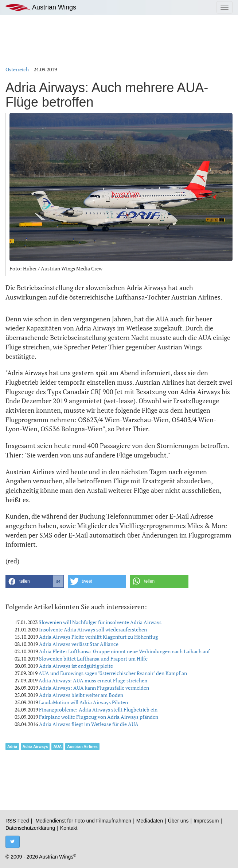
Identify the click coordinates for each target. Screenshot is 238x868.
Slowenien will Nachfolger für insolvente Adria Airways (100, 622)
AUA (57, 746)
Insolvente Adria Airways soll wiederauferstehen (93, 629)
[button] (35, 581)
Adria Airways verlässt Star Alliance (79, 644)
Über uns (178, 821)
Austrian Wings (41, 7)
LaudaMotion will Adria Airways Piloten (83, 702)
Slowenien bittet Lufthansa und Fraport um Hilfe (93, 659)
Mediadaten (150, 821)
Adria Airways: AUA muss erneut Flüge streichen (93, 680)
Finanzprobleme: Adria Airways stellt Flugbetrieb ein (98, 710)
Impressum (206, 821)
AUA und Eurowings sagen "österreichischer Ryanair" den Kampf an (113, 673)
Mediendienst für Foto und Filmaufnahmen (83, 821)
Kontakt (69, 828)
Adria (12, 746)
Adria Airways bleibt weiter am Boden (81, 695)
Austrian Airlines (82, 746)
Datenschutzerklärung (30, 828)
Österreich (17, 69)
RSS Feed (17, 821)
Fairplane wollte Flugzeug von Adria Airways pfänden (99, 717)
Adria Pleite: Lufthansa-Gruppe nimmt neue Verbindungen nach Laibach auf (124, 651)
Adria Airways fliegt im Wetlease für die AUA (89, 724)
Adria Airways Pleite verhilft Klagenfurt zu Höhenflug (98, 637)
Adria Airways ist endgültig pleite (76, 666)
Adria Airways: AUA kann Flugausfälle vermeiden (94, 688)
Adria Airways (35, 746)
